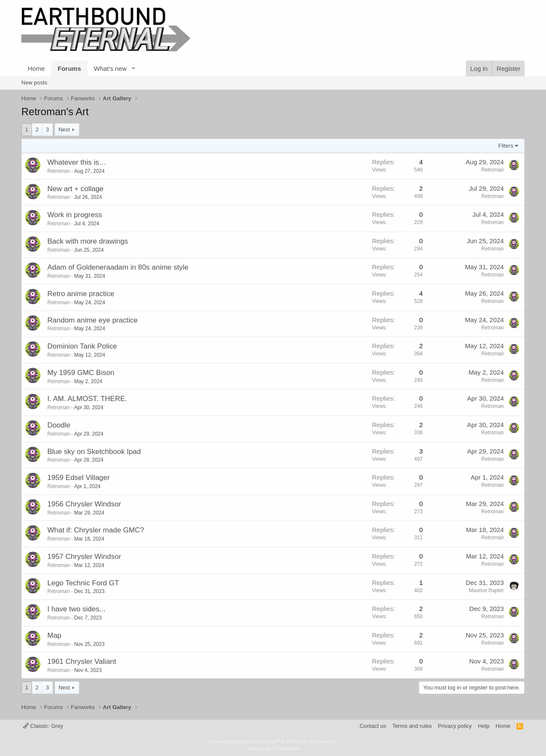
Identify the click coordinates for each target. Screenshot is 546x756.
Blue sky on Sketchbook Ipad (94, 452)
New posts (34, 83)
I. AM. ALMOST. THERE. (87, 399)
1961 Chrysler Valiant (82, 661)
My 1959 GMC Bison (81, 373)
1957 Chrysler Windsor (84, 557)
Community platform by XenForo (273, 741)
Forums (69, 68)
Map (54, 635)
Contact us (373, 726)
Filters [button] (506, 146)
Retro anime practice (81, 294)
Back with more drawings (88, 241)
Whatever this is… (77, 162)
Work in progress (75, 215)
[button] (134, 68)
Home (36, 68)
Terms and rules (412, 726)
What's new (110, 68)
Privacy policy (455, 726)
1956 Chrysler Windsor (84, 504)
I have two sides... (76, 609)
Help (484, 726)
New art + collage (76, 189)
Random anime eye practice (93, 320)
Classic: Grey (43, 726)
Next (64, 129)
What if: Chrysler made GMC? (96, 530)
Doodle (59, 425)
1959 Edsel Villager (78, 478)
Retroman (59, 171)
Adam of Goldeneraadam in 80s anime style (118, 267)
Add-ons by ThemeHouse (274, 748)
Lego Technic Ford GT (83, 583)
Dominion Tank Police (82, 346)
